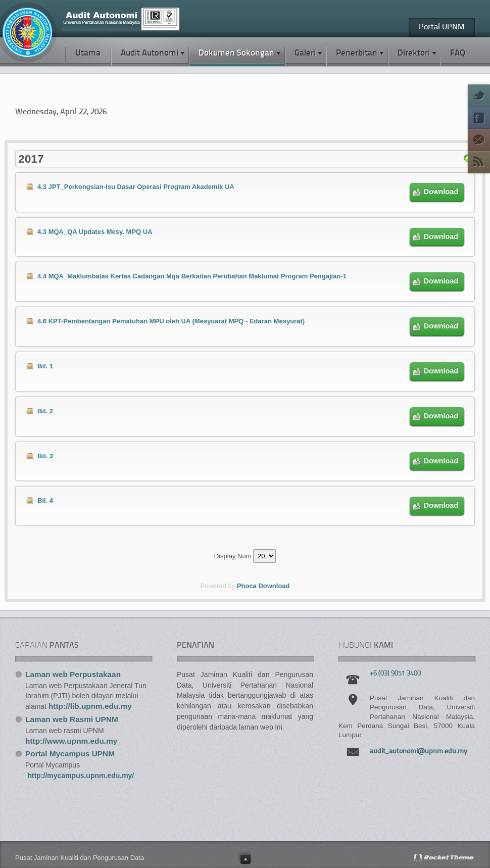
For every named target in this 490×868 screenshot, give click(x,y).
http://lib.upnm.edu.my (90, 706)
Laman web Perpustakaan (73, 674)
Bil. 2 (45, 411)
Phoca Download (263, 586)
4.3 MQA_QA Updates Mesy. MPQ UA (95, 232)
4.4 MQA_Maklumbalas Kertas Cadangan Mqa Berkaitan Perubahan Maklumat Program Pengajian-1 (192, 276)
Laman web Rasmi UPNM (72, 719)
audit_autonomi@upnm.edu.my (419, 752)
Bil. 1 (45, 366)
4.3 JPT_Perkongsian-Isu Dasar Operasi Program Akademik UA (136, 187)
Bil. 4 (45, 500)
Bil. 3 (45, 456)
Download (441, 191)
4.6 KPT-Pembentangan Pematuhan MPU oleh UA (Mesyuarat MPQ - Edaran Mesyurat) (171, 321)
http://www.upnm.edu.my (71, 741)
